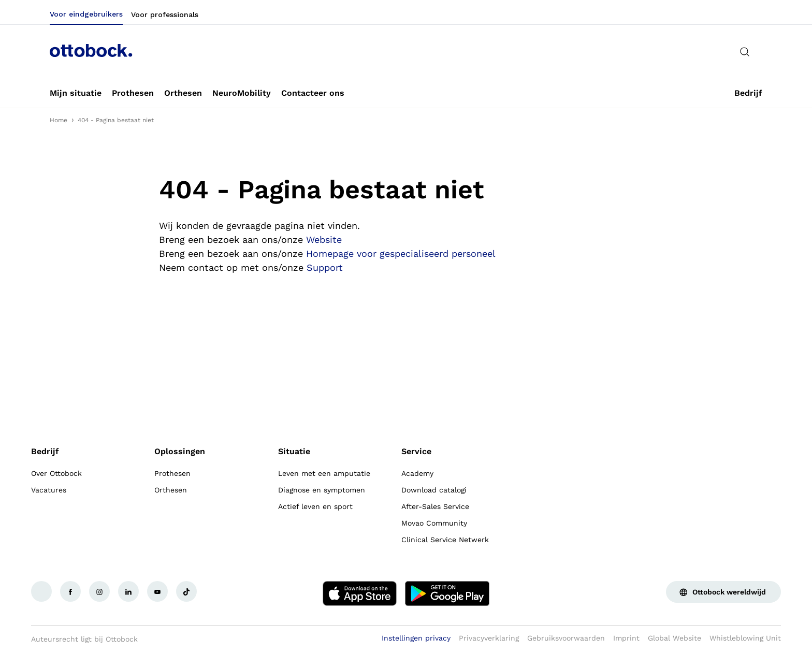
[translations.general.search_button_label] (745, 52)
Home (59, 120)
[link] (76, 93)
